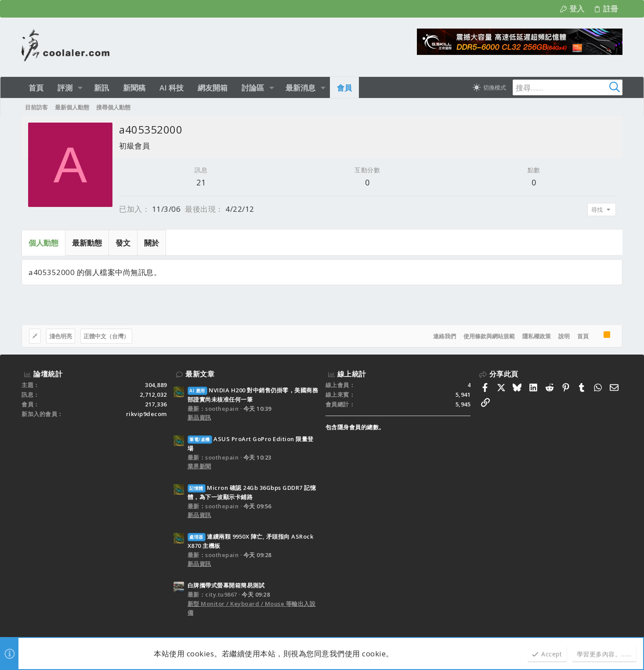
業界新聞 (199, 466)
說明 (564, 336)
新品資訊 (199, 417)
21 (201, 182)
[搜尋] (568, 87)
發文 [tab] (123, 243)
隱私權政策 (537, 336)
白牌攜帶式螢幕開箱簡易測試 (226, 585)
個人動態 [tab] (43, 243)
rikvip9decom (147, 414)
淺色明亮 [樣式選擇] (61, 336)
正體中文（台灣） (106, 336)
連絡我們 (445, 336)
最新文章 (200, 374)
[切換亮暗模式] (489, 87)
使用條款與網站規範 (489, 336)
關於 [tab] (152, 243)
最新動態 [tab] (87, 243)
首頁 (583, 336)
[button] (80, 88)
